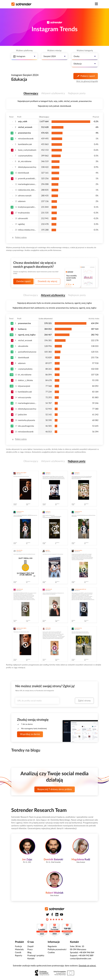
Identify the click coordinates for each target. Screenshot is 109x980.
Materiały (19, 949)
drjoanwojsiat (24, 386)
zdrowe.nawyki (25, 196)
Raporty (19, 956)
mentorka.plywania (27, 420)
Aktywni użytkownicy (53, 93)
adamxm (22, 201)
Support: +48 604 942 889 (82, 956)
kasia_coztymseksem (27, 150)
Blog (29, 953)
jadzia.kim (22, 415)
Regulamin (52, 946)
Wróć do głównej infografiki (87, 81)
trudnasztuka (24, 213)
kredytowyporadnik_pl (27, 207)
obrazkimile (23, 346)
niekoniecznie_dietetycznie (27, 190)
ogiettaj (21, 224)
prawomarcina (24, 133)
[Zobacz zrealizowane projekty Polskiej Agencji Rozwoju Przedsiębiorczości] (55, 973)
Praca (30, 949)
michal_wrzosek (25, 127)
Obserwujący (31, 93)
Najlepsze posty (77, 93)
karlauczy (22, 329)
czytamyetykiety (25, 156)
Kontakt (31, 959)
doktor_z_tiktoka (25, 380)
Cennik (18, 953)
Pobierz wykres (19, 237)
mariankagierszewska (27, 184)
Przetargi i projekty (36, 956)
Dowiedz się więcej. (87, 966)
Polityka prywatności (57, 949)
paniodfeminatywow (27, 352)
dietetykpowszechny (27, 167)
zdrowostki (23, 218)
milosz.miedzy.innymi (27, 230)
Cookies (51, 953)
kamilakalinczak (25, 144)
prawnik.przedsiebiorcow (27, 179)
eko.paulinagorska (26, 426)
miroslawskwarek (26, 139)
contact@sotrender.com (81, 959)
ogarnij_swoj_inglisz (27, 335)
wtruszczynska (25, 397)
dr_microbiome (25, 161)
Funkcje (18, 946)
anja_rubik (23, 122)
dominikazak (24, 173)
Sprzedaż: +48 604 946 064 (82, 953)
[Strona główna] (21, 4)
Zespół (30, 946)
